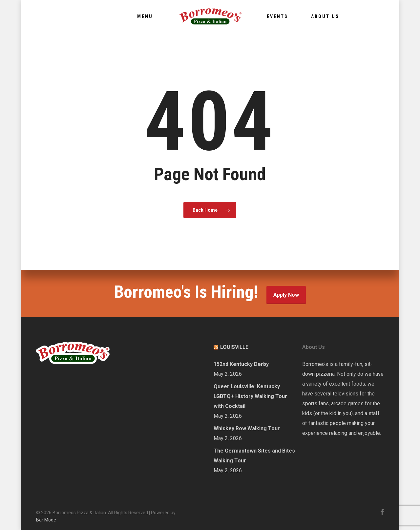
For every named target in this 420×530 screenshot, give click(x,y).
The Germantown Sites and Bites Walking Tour (254, 456)
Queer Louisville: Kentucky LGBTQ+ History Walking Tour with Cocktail (250, 396)
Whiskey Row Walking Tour (247, 428)
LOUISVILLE (234, 347)
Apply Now (286, 295)
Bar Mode (46, 520)
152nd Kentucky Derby (241, 364)
